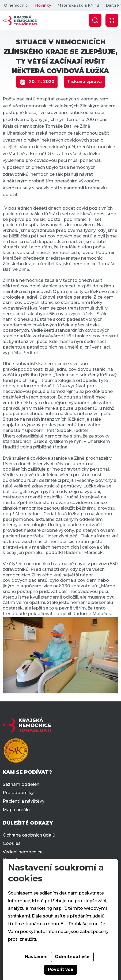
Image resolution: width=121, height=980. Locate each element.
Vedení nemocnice (23, 852)
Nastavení (36, 957)
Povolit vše (61, 969)
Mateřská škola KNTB (78, 5)
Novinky (43, 5)
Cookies (12, 843)
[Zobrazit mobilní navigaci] (112, 20)
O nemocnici (16, 5)
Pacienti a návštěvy (24, 801)
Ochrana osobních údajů (29, 835)
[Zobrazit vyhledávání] (95, 20)
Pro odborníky (18, 793)
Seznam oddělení (22, 784)
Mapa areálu (16, 810)
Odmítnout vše (72, 957)
